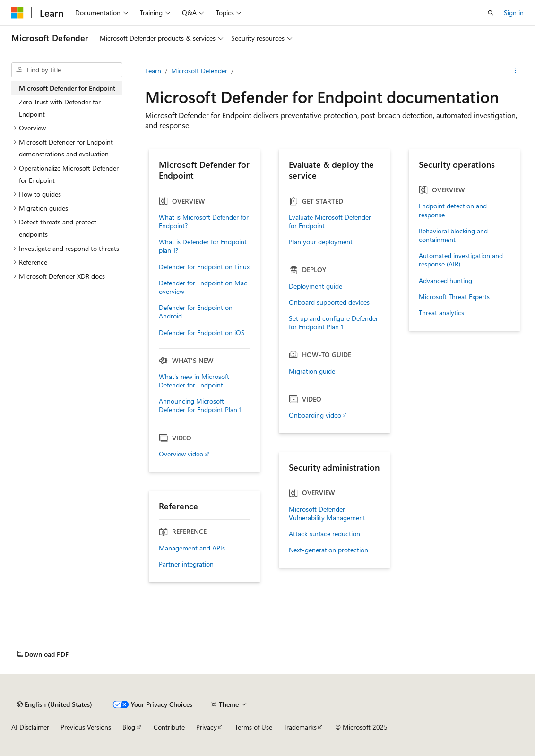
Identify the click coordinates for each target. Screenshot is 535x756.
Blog (129, 727)
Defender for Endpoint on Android (196, 312)
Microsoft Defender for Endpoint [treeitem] (67, 88)
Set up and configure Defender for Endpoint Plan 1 (333, 323)
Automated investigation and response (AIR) (461, 260)
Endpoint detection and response (453, 210)
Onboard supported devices (329, 302)
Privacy (207, 727)
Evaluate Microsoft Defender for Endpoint (330, 222)
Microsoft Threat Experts (454, 297)
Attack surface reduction (324, 534)
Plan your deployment (321, 242)
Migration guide (312, 371)
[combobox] (67, 70)
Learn (153, 71)
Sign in (514, 13)
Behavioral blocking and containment (453, 235)
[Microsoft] (17, 13)
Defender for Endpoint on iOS (202, 333)
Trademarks (300, 727)
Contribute (169, 727)
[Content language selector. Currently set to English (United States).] (55, 704)
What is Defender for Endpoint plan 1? (203, 246)
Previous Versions (86, 727)
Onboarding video (315, 415)
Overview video (181, 454)
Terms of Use (254, 727)
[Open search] (491, 13)
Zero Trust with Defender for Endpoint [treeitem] (60, 108)
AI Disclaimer (30, 727)
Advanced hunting (445, 281)
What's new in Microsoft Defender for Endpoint (194, 381)
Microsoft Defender (199, 71)
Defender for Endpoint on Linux (204, 267)
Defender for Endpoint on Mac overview (203, 287)
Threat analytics (441, 313)
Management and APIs (192, 548)
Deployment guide (315, 286)
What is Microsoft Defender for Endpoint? (204, 222)
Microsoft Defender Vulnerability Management (327, 514)
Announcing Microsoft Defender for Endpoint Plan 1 (200, 405)
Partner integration (186, 564)
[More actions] (515, 71)
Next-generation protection (328, 550)
